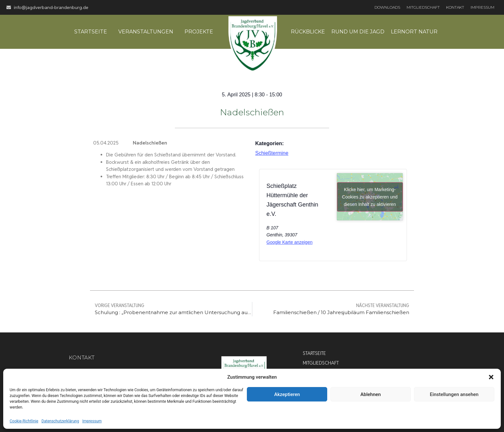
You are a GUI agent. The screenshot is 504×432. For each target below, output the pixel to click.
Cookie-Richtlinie (24, 421)
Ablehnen (370, 394)
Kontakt (455, 7)
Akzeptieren (287, 394)
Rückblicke (308, 32)
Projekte (199, 32)
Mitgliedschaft (423, 7)
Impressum (92, 421)
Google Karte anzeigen (289, 242)
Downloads (387, 7)
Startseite (91, 32)
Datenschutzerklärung (60, 421)
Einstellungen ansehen (454, 394)
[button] (491, 377)
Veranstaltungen (146, 32)
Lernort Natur (414, 32)
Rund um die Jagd (358, 32)
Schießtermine (272, 153)
